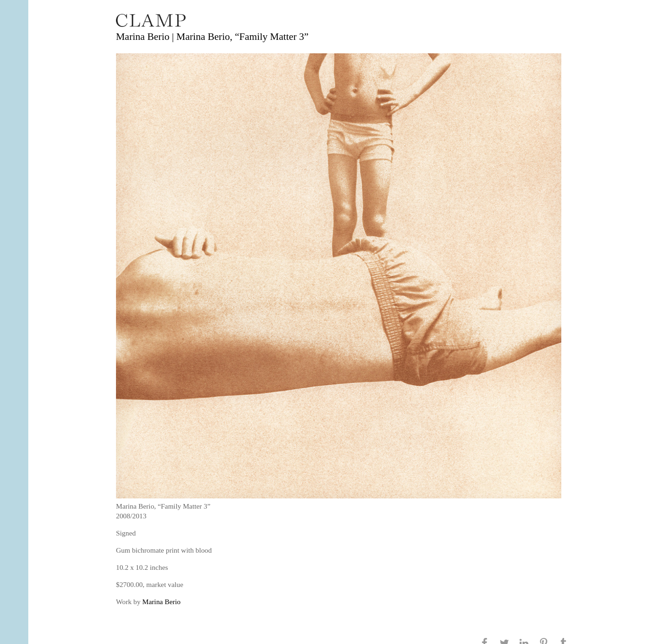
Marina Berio (161, 602)
